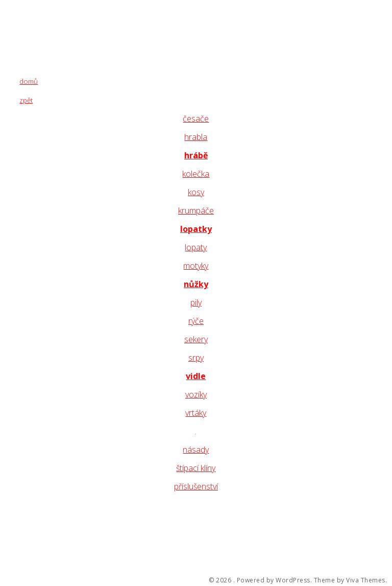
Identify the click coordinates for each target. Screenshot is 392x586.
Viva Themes (366, 580)
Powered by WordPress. (275, 580)
